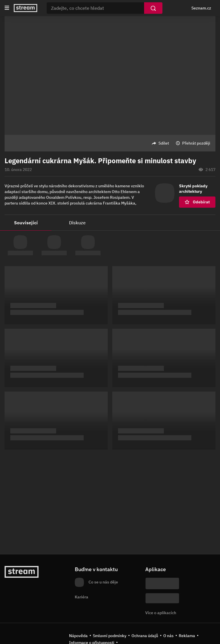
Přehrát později (196, 143)
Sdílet (164, 143)
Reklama (187, 636)
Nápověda (78, 636)
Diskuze (77, 223)
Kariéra (81, 597)
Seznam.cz (201, 8)
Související (26, 223)
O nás (168, 636)
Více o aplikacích (161, 613)
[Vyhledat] (153, 8)
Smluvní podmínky (110, 636)
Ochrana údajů (145, 636)
